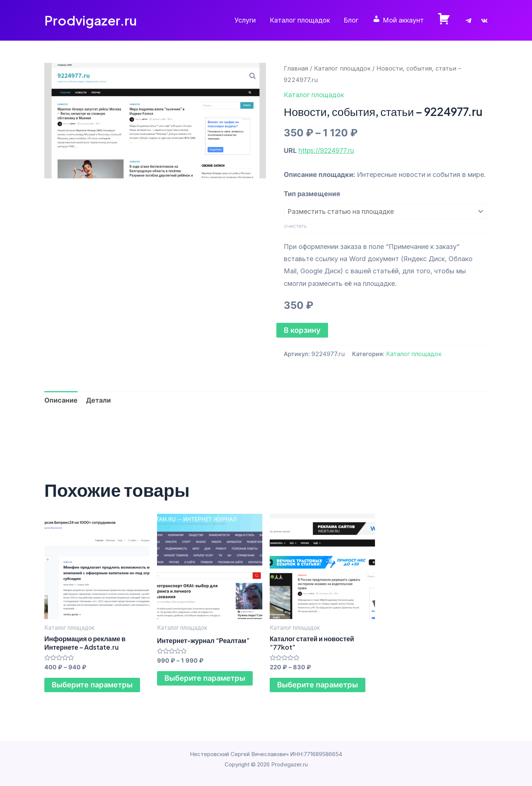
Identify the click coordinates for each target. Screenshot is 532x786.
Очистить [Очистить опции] (295, 226)
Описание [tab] (61, 400)
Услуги (248, 20)
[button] (253, 76)
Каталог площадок (302, 20)
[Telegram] (468, 21)
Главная (296, 68)
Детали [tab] (98, 400)
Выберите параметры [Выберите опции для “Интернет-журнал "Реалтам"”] (205, 678)
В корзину (302, 330)
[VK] (484, 21)
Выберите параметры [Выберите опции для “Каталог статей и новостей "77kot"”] (318, 685)
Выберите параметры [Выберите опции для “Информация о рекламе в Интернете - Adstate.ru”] (92, 685)
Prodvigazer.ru (91, 20)
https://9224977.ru (327, 151)
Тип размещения (312, 194)
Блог (353, 20)
